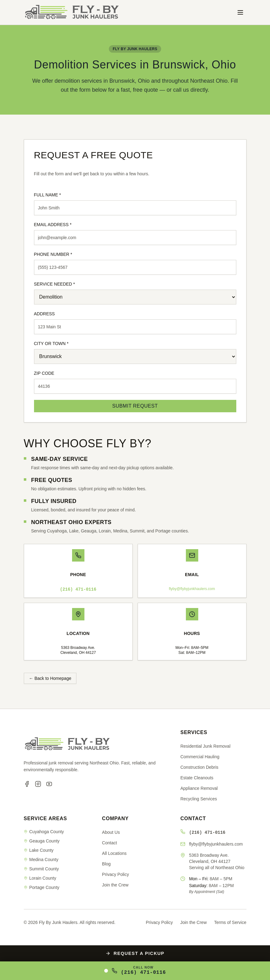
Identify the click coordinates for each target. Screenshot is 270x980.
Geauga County (42, 841)
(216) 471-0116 (78, 589)
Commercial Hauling (200, 757)
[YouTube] (49, 784)
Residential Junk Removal (205, 746)
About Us (111, 832)
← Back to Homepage (50, 678)
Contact (109, 843)
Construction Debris (199, 767)
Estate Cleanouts (197, 778)
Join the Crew (115, 885)
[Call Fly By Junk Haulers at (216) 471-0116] (135, 971)
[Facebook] (27, 784)
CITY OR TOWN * (51, 343)
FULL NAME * (47, 195)
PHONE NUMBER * (53, 254)
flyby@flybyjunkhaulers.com (192, 589)
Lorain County (40, 878)
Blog (106, 864)
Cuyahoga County (44, 832)
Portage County (42, 887)
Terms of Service (230, 922)
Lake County (39, 850)
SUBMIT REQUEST (135, 406)
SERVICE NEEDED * (55, 284)
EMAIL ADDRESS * (53, 225)
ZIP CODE (44, 373)
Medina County (41, 860)
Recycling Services (199, 799)
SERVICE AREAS (45, 818)
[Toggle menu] (240, 12)
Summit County (41, 869)
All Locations (114, 853)
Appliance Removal (199, 788)
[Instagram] (38, 784)
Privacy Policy (116, 874)
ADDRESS (45, 314)
